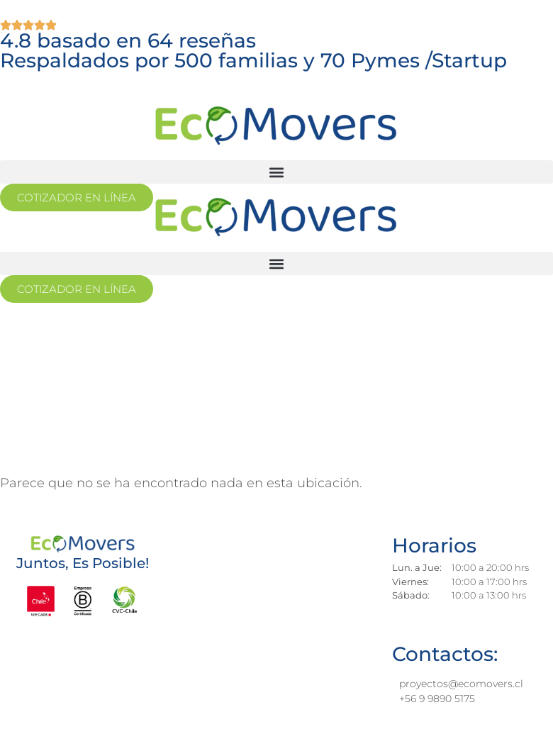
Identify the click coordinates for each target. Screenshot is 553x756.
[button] (276, 172)
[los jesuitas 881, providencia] (267, 628)
